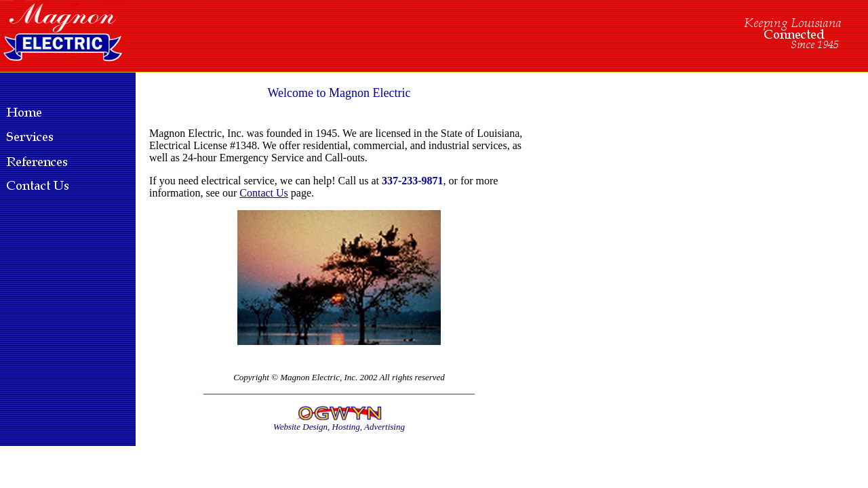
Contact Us (264, 193)
